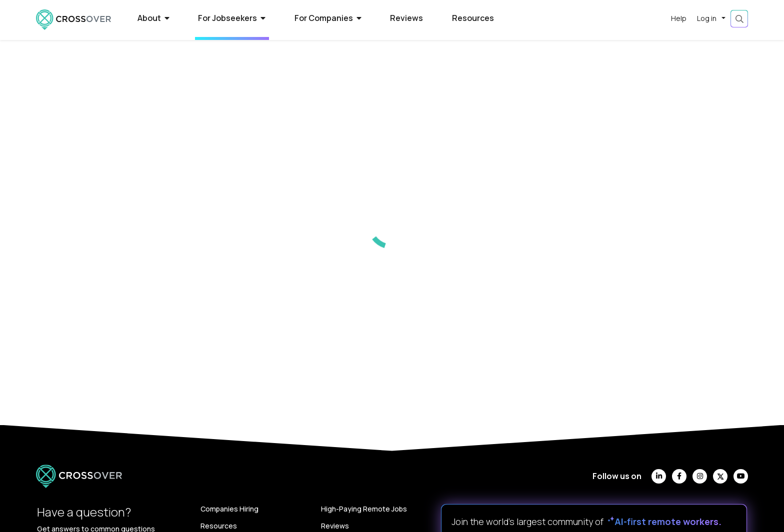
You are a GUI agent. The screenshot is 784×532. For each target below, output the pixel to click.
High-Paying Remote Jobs (364, 509)
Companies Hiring (229, 509)
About (153, 18)
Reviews (406, 18)
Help (679, 18)
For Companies (328, 18)
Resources (473, 18)
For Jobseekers (232, 18)
